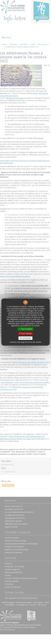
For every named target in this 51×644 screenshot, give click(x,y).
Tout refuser (25, 334)
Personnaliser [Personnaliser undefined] (25, 338)
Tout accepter (25, 329)
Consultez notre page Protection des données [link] (26, 342)
